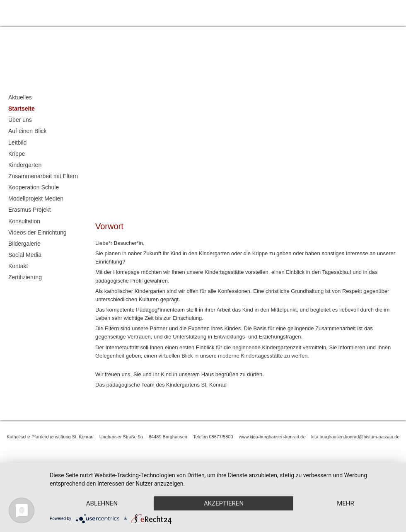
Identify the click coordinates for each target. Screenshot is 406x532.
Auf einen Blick (28, 131)
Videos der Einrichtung (37, 232)
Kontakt (396, 12)
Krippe (17, 154)
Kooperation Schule (34, 187)
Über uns (20, 120)
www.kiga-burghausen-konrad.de (272, 437)
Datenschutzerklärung (352, 12)
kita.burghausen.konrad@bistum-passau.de (355, 437)
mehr (102, 503)
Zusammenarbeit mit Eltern (43, 176)
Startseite (22, 109)
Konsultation (24, 221)
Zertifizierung (25, 277)
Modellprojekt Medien (36, 198)
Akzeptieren (225, 489)
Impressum (304, 12)
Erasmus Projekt (30, 210)
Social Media (25, 255)
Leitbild (17, 143)
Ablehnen (102, 489)
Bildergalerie (24, 244)
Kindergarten (25, 165)
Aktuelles (20, 97)
